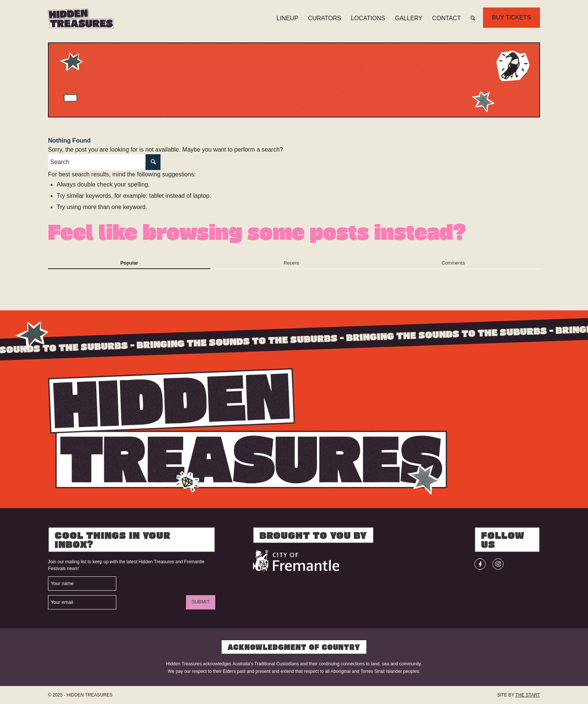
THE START (528, 695)
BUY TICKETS (511, 17)
